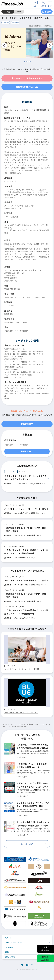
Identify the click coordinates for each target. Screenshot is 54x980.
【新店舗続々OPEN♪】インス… (21, 712)
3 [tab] (30, 62)
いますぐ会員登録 (45, 949)
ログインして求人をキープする (27, 78)
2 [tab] (27, 62)
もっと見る (27, 844)
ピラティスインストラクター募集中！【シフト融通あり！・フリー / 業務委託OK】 (26, 552)
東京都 (29, 724)
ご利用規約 (9, 947)
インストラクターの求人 (17, 724)
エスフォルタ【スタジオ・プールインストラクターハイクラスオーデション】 (25, 478)
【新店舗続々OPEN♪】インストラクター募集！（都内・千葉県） (26, 529)
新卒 (19, 12)
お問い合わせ (10, 957)
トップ (5, 724)
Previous (4, 45)
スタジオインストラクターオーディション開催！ (26, 509)
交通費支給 (15, 23)
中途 (8, 12)
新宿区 (36, 724)
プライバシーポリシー (13, 942)
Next (50, 45)
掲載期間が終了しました (27, 87)
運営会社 (8, 952)
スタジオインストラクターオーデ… (22, 669)
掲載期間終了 (27, 424)
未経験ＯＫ (6, 23)
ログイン (8, 938)
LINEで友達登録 (45, 958)
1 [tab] (25, 62)
